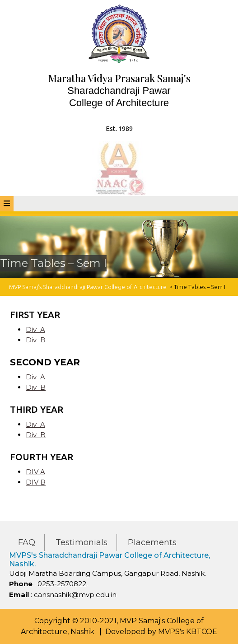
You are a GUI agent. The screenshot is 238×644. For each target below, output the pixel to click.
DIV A (35, 472)
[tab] (7, 204)
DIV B (36, 482)
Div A (35, 329)
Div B (36, 340)
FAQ (27, 542)
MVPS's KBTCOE (188, 632)
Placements (152, 542)
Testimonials (82, 542)
